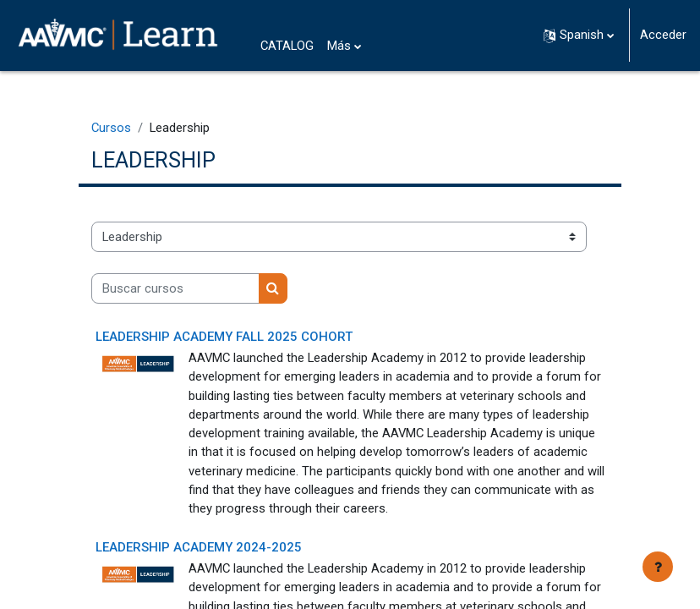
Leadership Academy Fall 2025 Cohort (224, 337)
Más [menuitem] (339, 46)
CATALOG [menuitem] (287, 46)
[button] (579, 35)
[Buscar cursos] (175, 288)
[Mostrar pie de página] (658, 567)
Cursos (111, 128)
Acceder (663, 35)
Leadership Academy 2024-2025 (199, 547)
